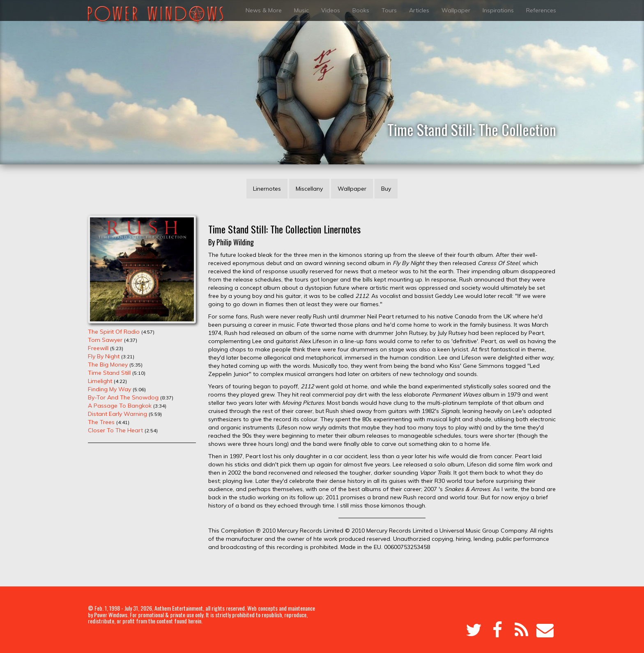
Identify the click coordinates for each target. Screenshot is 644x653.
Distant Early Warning (117, 414)
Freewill (98, 348)
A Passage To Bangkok (120, 406)
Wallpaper (456, 10)
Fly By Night (104, 356)
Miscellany (309, 189)
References (541, 10)
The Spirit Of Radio (114, 332)
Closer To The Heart (115, 430)
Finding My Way (109, 389)
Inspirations (498, 10)
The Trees (101, 422)
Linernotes (267, 189)
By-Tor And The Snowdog (123, 397)
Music (301, 10)
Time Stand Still (109, 373)
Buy (386, 189)
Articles (419, 10)
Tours (389, 10)
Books (361, 10)
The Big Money (108, 365)
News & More (264, 10)
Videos (331, 10)
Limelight (100, 381)
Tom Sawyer (105, 340)
